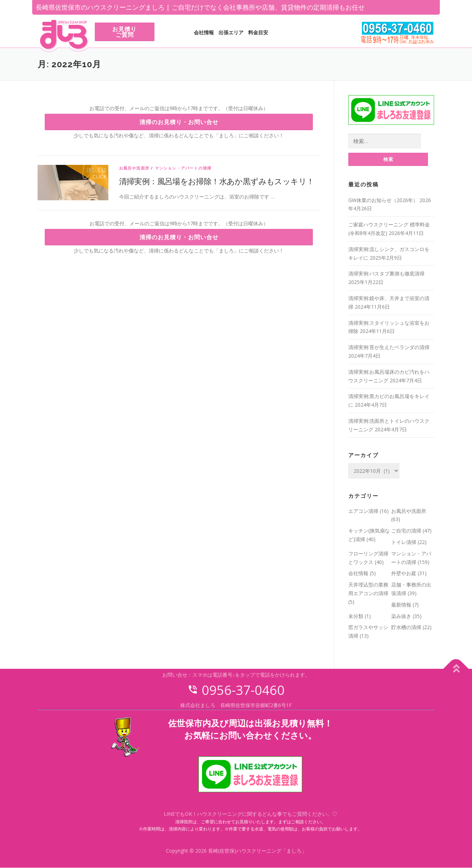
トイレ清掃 (404, 542)
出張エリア (231, 32)
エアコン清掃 (363, 511)
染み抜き (401, 616)
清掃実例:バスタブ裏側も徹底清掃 (386, 274)
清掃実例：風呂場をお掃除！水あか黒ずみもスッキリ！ (217, 181)
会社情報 (204, 32)
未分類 (356, 616)
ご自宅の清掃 (406, 531)
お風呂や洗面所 (134, 168)
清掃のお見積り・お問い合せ (179, 122)
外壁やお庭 (404, 573)
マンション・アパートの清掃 (183, 168)
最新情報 (401, 605)
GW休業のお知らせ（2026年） (383, 200)
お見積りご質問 (124, 32)
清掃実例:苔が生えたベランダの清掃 (389, 347)
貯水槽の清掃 (406, 627)
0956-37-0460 (236, 690)
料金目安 (258, 32)
